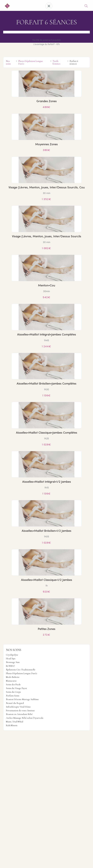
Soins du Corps (13, 692)
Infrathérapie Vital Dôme (18, 707)
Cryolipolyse (12, 655)
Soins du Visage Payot (16, 688)
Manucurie (11, 681)
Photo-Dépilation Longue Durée (22, 673)
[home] (7, 6)
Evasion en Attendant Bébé (19, 714)
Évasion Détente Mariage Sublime (22, 699)
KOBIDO (10, 666)
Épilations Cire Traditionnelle (21, 670)
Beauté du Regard (15, 703)
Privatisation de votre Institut (20, 711)
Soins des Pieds (13, 685)
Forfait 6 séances (74, 62)
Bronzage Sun (13, 662)
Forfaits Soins (13, 696)
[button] (49, 6)
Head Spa (11, 659)
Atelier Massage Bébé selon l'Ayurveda (25, 718)
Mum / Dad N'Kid (15, 722)
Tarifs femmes (56, 62)
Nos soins (8, 62)
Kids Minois (12, 725)
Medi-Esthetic (13, 677)
